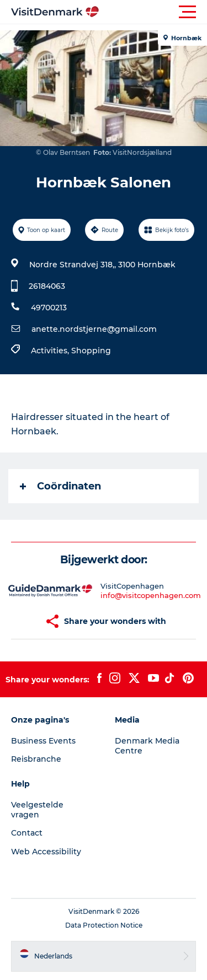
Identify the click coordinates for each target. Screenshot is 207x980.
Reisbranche (36, 759)
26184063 (47, 286)
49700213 (49, 308)
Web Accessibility (46, 852)
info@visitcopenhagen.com (151, 595)
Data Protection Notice (104, 925)
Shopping (91, 351)
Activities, (51, 351)
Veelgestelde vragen (37, 810)
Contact (27, 833)
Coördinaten (60, 486)
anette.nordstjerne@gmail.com (94, 329)
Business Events (43, 741)
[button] (153, 12)
